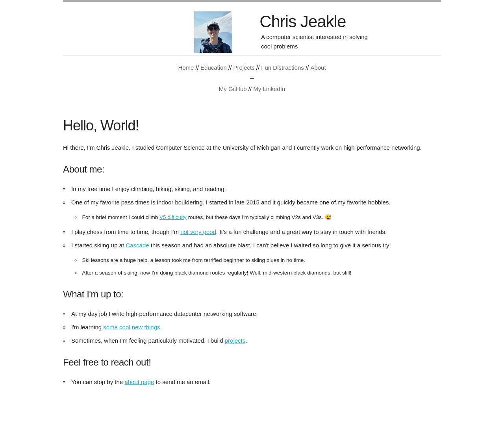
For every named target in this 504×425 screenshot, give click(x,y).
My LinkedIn (269, 89)
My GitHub (233, 89)
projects (235, 341)
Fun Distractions (282, 68)
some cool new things (132, 327)
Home (186, 68)
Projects (244, 68)
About (318, 68)
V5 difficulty (173, 217)
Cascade (137, 245)
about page (139, 382)
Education (214, 68)
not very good (198, 232)
